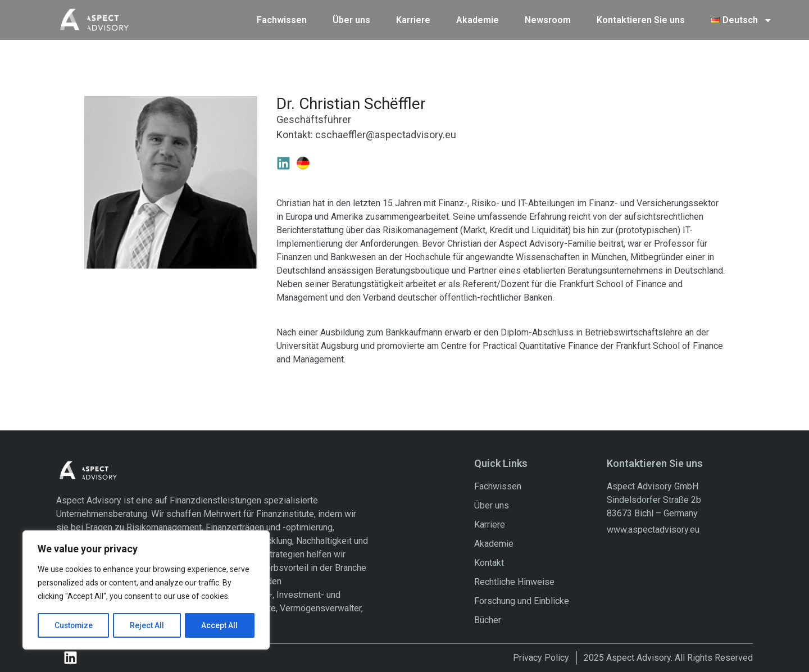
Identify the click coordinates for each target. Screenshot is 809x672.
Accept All (220, 625)
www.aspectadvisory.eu (653, 530)
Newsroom (548, 19)
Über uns (351, 19)
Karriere (413, 19)
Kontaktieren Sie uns (641, 19)
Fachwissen (282, 19)
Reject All (148, 625)
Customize (74, 625)
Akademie (478, 19)
